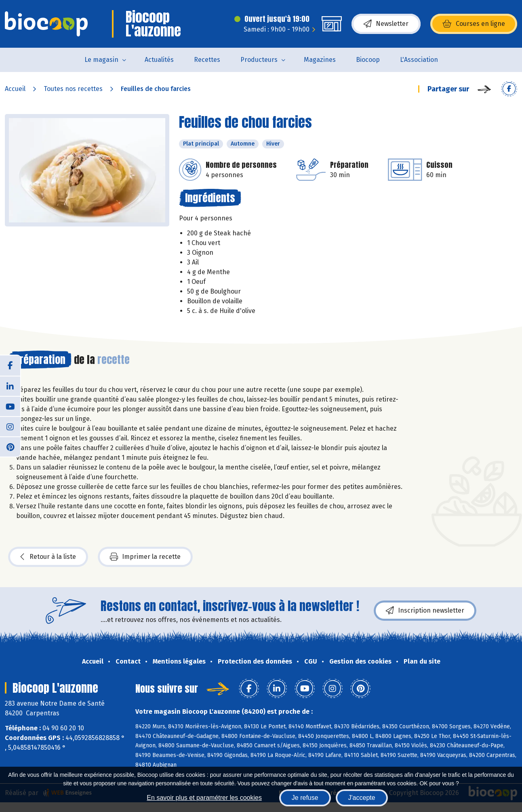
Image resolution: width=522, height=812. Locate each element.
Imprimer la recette (145, 557)
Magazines (320, 60)
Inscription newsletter (425, 611)
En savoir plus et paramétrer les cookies (204, 798)
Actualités (159, 60)
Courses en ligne (474, 24)
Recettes (207, 60)
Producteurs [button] (259, 60)
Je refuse (305, 798)
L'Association (419, 60)
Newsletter (386, 24)
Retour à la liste (48, 557)
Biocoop (368, 60)
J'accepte (362, 798)
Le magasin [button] (101, 60)
